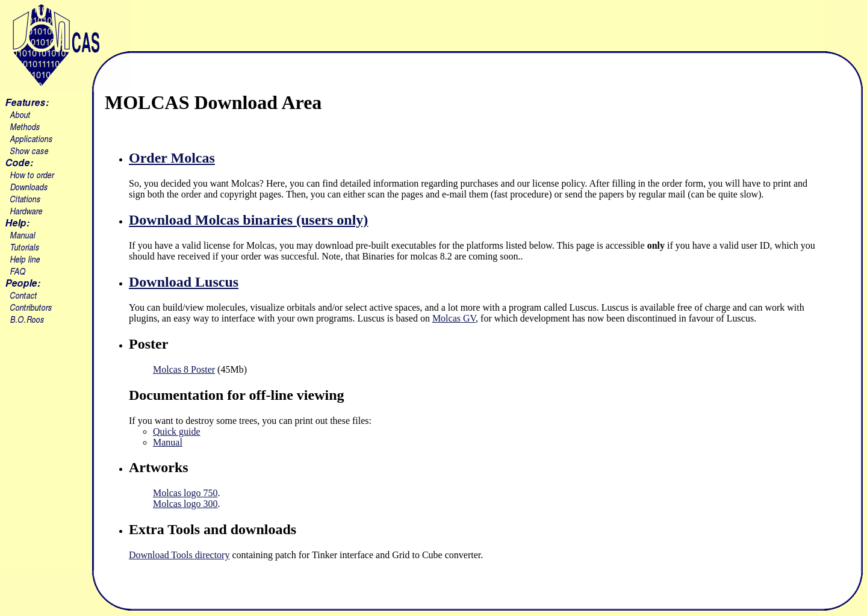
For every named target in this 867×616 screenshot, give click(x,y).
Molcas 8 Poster (184, 369)
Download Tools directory (179, 555)
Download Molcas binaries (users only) (248, 220)
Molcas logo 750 (185, 493)
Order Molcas (172, 158)
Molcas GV (454, 318)
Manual (168, 442)
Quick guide (177, 431)
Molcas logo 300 (185, 504)
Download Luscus (184, 282)
